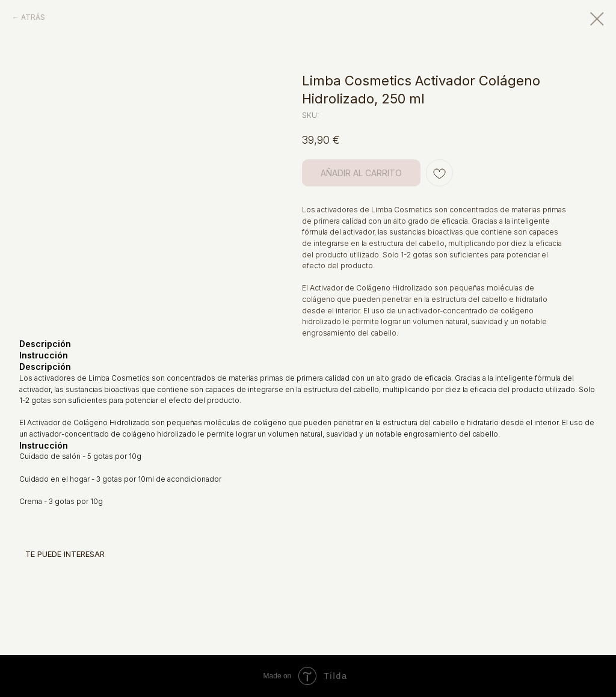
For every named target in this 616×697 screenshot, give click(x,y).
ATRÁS (33, 17)
